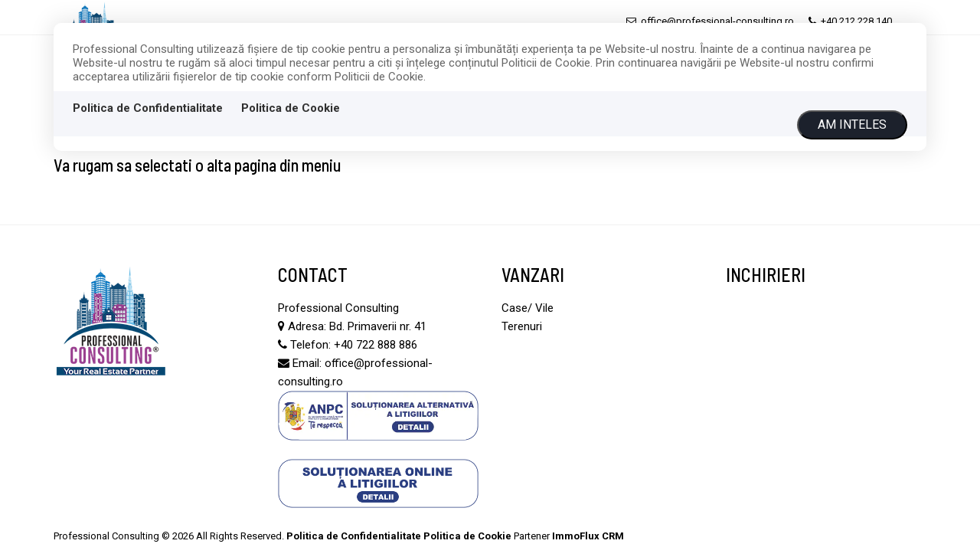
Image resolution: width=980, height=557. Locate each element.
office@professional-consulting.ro (710, 21)
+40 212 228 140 (850, 21)
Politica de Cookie (291, 108)
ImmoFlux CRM (588, 536)
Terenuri (522, 326)
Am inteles (852, 125)
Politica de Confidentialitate (148, 108)
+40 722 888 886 (376, 345)
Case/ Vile (528, 308)
